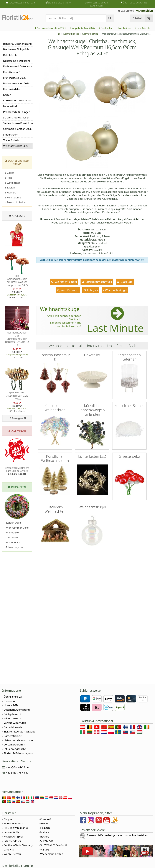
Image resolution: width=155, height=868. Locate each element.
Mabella (45, 832)
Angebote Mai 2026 (83, 28)
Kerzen (7, 95)
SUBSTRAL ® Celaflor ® (54, 845)
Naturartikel (10, 106)
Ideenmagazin (14, 547)
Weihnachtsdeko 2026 (16, 146)
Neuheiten (124, 28)
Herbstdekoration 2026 (16, 83)
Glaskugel (127, 282)
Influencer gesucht (15, 749)
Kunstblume (13, 197)
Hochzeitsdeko (12, 89)
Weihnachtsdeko (71, 34)
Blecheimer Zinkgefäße (16, 49)
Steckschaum (11, 135)
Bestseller (106, 28)
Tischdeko (11, 537)
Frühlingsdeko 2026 (14, 78)
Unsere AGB (11, 705)
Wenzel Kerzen (12, 854)
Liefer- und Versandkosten (19, 740)
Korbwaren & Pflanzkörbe (18, 100)
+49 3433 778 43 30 (17, 773)
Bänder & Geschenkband (17, 44)
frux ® (44, 823)
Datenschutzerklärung (17, 710)
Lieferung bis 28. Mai (60, 3)
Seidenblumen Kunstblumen (18, 123)
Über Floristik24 (13, 697)
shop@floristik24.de (17, 767)
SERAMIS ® (47, 841)
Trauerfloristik (11, 140)
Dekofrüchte (10, 55)
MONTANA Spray (14, 837)
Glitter (9, 173)
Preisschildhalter (15, 202)
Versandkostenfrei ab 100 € (22, 3)
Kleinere (10, 192)
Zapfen (10, 187)
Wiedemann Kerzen (52, 854)
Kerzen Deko (13, 523)
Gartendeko (12, 542)
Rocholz (45, 837)
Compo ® (46, 819)
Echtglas (92, 290)
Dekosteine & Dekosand (17, 61)
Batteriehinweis (13, 727)
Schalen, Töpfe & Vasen (16, 117)
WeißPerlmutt (69, 290)
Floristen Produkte (14, 823)
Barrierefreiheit (13, 736)
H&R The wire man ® (16, 828)
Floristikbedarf (11, 72)
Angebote (18, 216)
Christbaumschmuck (98, 282)
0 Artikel (137, 18)
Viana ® (45, 850)
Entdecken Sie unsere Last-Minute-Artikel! (17, 471)
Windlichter (12, 183)
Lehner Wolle (11, 832)
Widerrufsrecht (12, 718)
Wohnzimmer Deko (17, 528)
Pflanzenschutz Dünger (16, 112)
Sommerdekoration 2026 (51, 28)
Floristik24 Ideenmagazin (18, 753)
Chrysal (8, 819)
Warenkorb (126, 11)
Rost (8, 178)
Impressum (10, 701)
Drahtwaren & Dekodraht (18, 66)
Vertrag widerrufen (15, 723)
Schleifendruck (12, 841)
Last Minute (143, 28)
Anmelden (145, 11)
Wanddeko (12, 532)
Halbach (45, 828)
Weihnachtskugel (90, 34)
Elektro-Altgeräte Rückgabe (20, 732)
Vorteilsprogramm (14, 744)
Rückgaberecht (12, 714)
